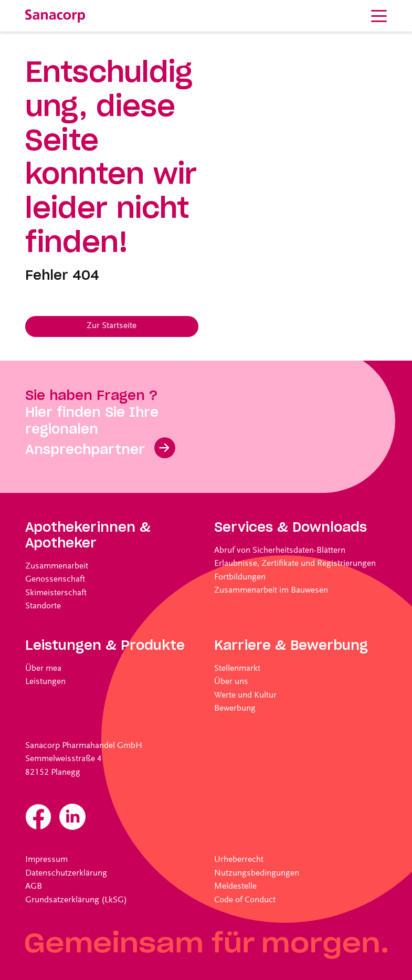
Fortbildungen (240, 578)
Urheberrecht (239, 860)
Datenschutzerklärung (66, 874)
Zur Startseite (112, 326)
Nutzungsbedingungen (257, 874)
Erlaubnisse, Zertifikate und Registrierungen (295, 564)
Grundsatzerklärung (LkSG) (76, 900)
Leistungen (45, 682)
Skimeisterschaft (56, 593)
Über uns (231, 682)
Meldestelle (235, 887)
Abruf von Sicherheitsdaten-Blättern (280, 551)
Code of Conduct (245, 900)
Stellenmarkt (237, 669)
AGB (34, 887)
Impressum (46, 860)
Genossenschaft (55, 580)
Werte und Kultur (245, 696)
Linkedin (72, 817)
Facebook (38, 817)
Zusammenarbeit (57, 567)
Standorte (43, 607)
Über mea (43, 669)
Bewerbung (235, 709)
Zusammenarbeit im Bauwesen (271, 591)
